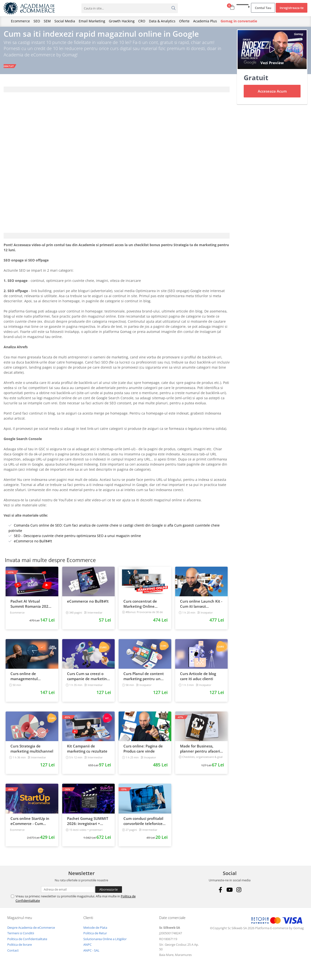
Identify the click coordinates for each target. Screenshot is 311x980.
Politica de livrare (20, 949)
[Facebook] (220, 894)
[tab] (117, 94)
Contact (13, 955)
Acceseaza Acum (272, 96)
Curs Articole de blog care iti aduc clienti (198, 681)
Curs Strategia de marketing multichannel (32, 753)
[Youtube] (230, 894)
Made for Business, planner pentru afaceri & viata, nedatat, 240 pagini (200, 753)
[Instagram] (239, 894)
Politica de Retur (95, 938)
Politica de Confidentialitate (27, 943)
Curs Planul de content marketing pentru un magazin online (144, 681)
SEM (47, 21)
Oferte (184, 21)
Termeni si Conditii (21, 938)
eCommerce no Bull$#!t (33, 545)
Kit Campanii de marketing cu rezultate (87, 753)
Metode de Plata (95, 932)
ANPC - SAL (91, 955)
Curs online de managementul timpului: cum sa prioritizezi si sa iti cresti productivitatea (31, 681)
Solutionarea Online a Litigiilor (105, 943)
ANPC (87, 949)
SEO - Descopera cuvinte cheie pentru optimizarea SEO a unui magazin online (77, 540)
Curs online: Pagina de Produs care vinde (143, 753)
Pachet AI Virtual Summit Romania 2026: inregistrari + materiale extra (31, 608)
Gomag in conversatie (239, 21)
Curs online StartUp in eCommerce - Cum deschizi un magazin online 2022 (30, 825)
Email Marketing (92, 21)
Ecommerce (20, 21)
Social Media (65, 21)
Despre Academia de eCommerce (31, 932)
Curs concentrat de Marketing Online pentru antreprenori (141, 608)
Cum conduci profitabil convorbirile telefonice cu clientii (143, 825)
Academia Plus (205, 21)
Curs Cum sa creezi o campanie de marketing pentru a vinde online (88, 681)
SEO (37, 21)
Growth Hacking (122, 21)
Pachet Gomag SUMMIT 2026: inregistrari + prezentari (88, 825)
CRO (142, 21)
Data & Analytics (162, 21)
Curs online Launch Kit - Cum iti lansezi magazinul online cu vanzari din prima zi (201, 608)
